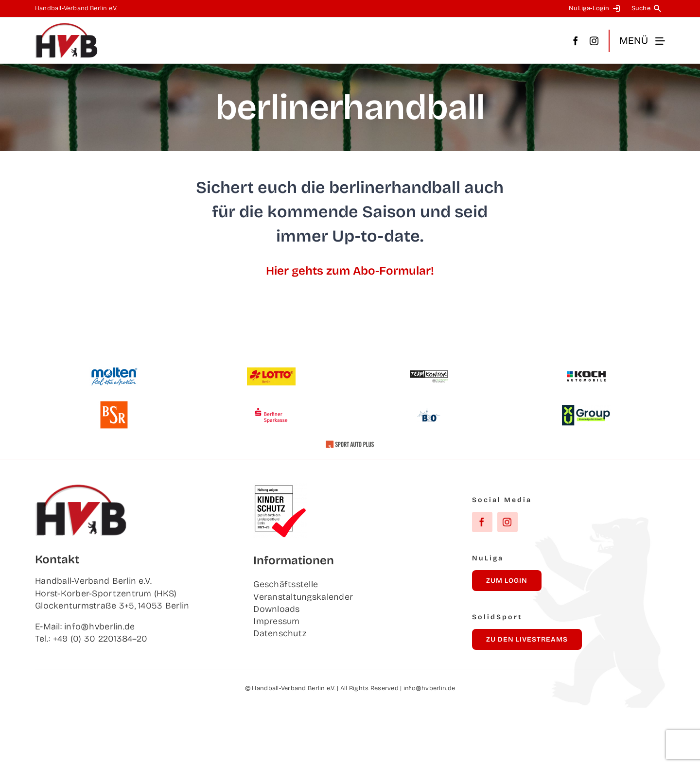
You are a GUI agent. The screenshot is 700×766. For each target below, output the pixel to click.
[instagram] (594, 41)
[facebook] (576, 41)
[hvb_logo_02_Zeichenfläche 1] (67, 27)
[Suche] (648, 9)
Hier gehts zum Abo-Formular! (350, 271)
